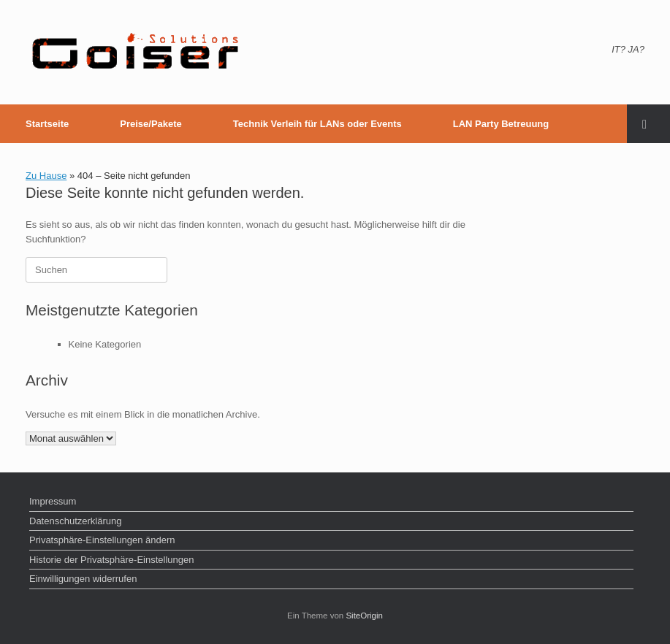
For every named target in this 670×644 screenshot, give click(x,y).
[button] (648, 124)
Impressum (53, 501)
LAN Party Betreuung (501, 124)
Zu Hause (46, 176)
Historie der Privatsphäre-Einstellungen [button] (111, 560)
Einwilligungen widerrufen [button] (83, 579)
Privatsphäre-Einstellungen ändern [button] (102, 540)
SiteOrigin (364, 616)
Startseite (47, 124)
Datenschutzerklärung (75, 521)
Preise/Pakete (151, 124)
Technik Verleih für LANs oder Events (317, 124)
